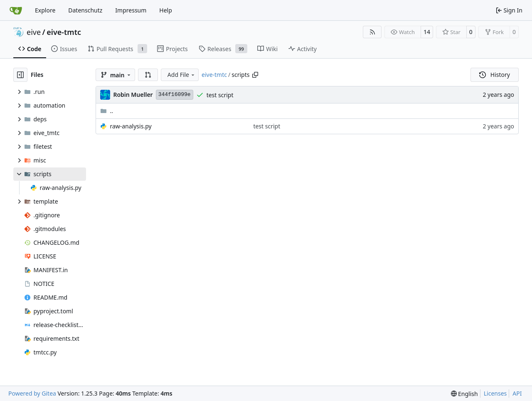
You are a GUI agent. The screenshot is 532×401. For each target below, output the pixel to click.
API (517, 393)
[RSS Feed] (372, 32)
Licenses (495, 393)
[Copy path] (255, 75)
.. (107, 111)
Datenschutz (85, 10)
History (495, 75)
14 (427, 32)
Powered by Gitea (32, 393)
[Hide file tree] (20, 75)
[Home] (16, 10)
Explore (45, 10)
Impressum (131, 10)
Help (166, 10)
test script (220, 95)
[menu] (464, 394)
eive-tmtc (64, 32)
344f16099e (175, 95)
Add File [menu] (182, 75)
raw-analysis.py (131, 126)
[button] (148, 75)
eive (34, 32)
